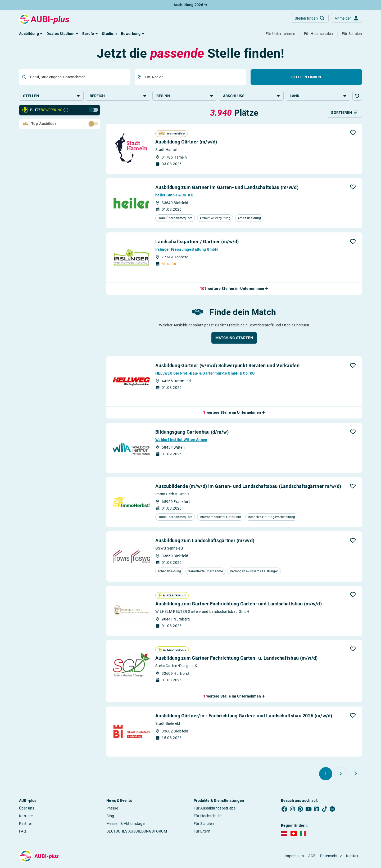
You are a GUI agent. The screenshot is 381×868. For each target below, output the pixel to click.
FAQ (23, 832)
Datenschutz (331, 857)
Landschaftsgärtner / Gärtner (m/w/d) (197, 243)
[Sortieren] (344, 114)
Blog (110, 817)
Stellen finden (306, 77)
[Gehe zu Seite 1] (326, 775)
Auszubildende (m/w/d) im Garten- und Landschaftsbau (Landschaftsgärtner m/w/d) (248, 487)
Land (318, 96)
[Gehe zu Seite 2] (341, 775)
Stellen (51, 96)
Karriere (26, 817)
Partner (26, 825)
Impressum (294, 857)
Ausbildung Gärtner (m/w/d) (186, 143)
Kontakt (353, 857)
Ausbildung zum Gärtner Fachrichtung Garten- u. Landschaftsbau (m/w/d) (237, 659)
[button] (31, 34)
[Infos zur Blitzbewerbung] (66, 111)
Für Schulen (204, 825)
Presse (112, 809)
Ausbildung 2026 (190, 5)
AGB (312, 857)
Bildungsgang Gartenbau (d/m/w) (192, 433)
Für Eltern (202, 832)
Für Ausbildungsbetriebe (215, 809)
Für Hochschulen (208, 817)
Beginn (185, 96)
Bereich (118, 96)
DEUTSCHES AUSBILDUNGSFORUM (137, 832)
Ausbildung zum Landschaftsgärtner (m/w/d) (205, 542)
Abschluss (251, 96)
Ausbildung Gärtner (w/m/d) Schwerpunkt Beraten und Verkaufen (227, 366)
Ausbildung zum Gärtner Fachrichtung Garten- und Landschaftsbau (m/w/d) (239, 605)
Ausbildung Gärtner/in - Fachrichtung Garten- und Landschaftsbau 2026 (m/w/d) (244, 717)
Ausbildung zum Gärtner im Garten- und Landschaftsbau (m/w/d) (227, 188)
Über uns (27, 809)
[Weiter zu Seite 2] (356, 775)
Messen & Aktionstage (125, 825)
